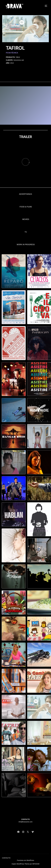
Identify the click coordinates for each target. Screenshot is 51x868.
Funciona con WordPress (25, 860)
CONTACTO (6, 858)
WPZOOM (36, 864)
